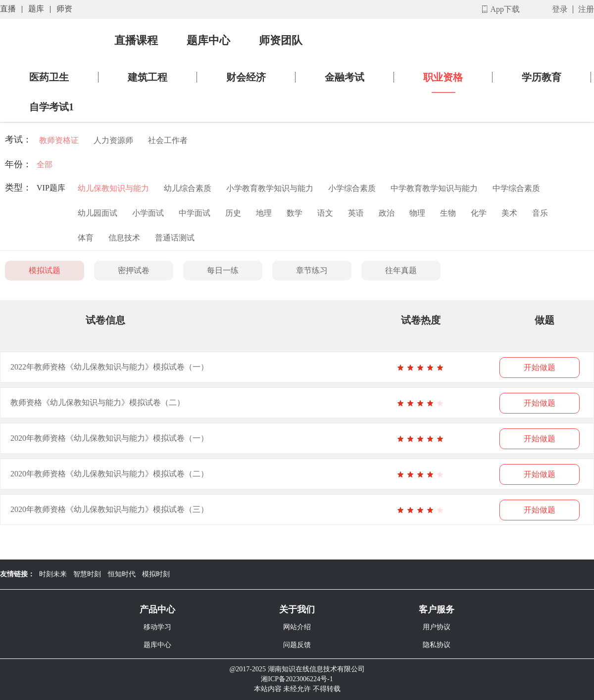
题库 (36, 9)
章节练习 (312, 270)
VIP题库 (51, 188)
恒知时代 (122, 574)
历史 (233, 213)
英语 (356, 213)
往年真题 (401, 270)
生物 (448, 213)
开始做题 (540, 367)
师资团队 (281, 41)
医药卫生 (49, 77)
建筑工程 (148, 77)
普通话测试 (175, 238)
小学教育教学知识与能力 (270, 188)
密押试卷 (134, 270)
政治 (387, 213)
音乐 (540, 213)
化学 (479, 213)
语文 (325, 213)
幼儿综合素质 (188, 188)
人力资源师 (113, 140)
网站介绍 (297, 627)
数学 (295, 213)
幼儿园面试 (98, 213)
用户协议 (437, 627)
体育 (86, 238)
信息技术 (124, 238)
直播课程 (136, 41)
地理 (264, 213)
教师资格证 (59, 140)
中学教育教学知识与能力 (434, 188)
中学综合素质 (516, 188)
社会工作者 (168, 140)
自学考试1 (51, 107)
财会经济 (246, 77)
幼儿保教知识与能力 (113, 188)
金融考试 (345, 77)
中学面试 (195, 213)
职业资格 (443, 77)
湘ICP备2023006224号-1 (297, 679)
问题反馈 (297, 645)
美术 (509, 213)
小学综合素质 (352, 188)
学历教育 (542, 77)
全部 (45, 164)
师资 (64, 9)
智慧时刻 (87, 574)
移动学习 (157, 627)
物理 (417, 213)
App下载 (505, 9)
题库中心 (208, 41)
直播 (8, 9)
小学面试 (148, 213)
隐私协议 (437, 645)
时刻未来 (53, 574)
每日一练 (223, 270)
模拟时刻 (156, 574)
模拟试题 (45, 270)
